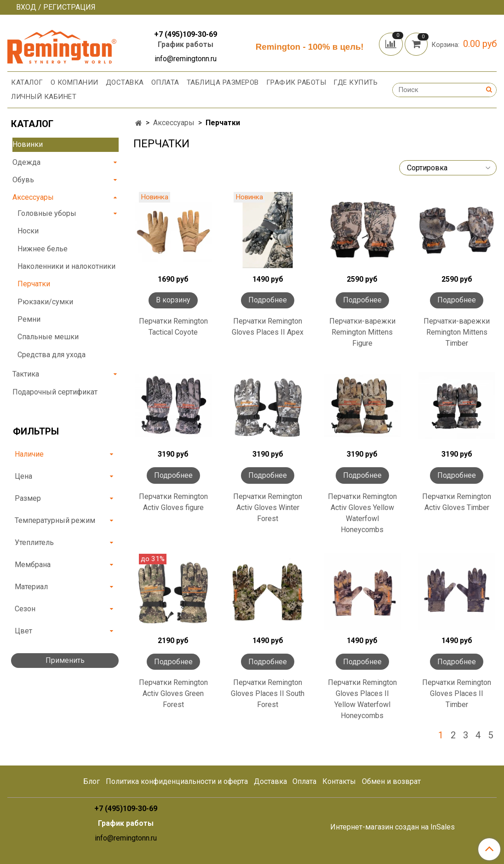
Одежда (26, 162)
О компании (74, 82)
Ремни (29, 319)
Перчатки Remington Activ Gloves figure (173, 502)
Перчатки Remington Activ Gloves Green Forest (173, 693)
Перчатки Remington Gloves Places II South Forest (268, 693)
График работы (186, 44)
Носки (28, 231)
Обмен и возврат (391, 781)
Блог (92, 781)
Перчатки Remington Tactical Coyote (173, 327)
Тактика (26, 374)
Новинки (28, 144)
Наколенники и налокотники (66, 266)
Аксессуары (174, 123)
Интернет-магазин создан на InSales (392, 827)
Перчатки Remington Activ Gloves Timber (457, 502)
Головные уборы (47, 213)
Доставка (125, 82)
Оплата (165, 82)
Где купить (355, 82)
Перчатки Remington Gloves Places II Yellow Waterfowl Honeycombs (362, 699)
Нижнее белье (43, 249)
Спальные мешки (48, 337)
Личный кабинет (44, 97)
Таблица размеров (223, 82)
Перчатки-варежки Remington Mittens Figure (362, 332)
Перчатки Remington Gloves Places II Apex (268, 327)
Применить (65, 660)
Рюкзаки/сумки (45, 302)
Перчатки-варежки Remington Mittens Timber (457, 332)
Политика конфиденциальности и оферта (177, 781)
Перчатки (34, 284)
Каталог (27, 82)
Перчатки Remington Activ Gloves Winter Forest (268, 507)
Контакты (339, 781)
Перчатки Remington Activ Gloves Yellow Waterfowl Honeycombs (362, 513)
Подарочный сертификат (55, 392)
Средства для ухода (52, 355)
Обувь (23, 180)
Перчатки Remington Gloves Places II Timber (457, 693)
